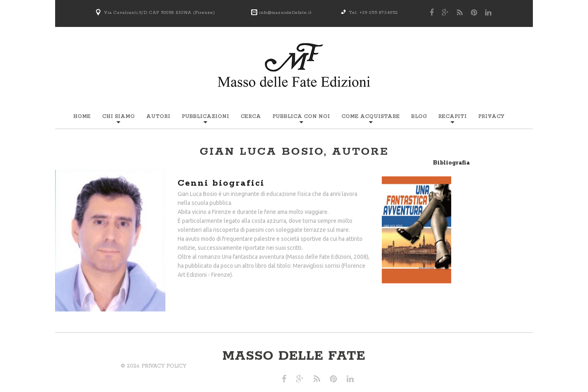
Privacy (491, 117)
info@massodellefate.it (286, 13)
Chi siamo (118, 117)
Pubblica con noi (301, 117)
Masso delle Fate (294, 356)
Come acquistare (371, 117)
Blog (419, 117)
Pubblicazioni (205, 117)
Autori (158, 117)
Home (82, 117)
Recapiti (452, 117)
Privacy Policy (72, 366)
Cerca (251, 117)
